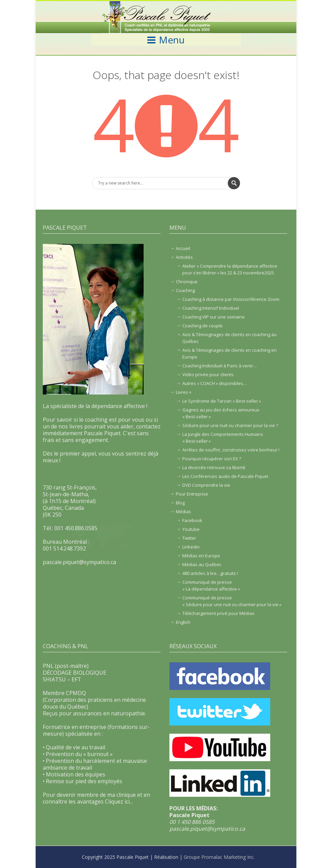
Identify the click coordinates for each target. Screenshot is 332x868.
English (183, 622)
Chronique (187, 282)
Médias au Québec (202, 564)
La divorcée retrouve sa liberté (214, 467)
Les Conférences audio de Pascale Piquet (225, 476)
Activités (184, 257)
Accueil (183, 248)
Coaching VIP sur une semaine (214, 317)
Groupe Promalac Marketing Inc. (219, 857)
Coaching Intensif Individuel (211, 308)
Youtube (191, 529)
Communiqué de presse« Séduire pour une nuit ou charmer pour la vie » (232, 601)
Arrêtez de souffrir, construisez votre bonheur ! (231, 450)
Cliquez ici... (119, 802)
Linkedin (191, 547)
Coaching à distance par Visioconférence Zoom (231, 299)
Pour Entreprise (192, 494)
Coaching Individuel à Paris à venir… (219, 366)
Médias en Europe (201, 556)
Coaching (185, 290)
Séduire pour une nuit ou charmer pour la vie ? (230, 425)
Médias (183, 512)
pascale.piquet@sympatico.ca (207, 829)
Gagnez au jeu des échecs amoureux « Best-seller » (221, 413)
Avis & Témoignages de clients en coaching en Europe (229, 353)
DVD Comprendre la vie (206, 485)
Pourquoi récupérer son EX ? (212, 459)
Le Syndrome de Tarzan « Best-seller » (222, 401)
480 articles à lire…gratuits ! (210, 573)
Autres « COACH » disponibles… (215, 383)
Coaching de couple (202, 326)
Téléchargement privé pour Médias (218, 613)
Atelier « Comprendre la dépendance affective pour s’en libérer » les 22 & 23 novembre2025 (230, 269)
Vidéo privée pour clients (208, 374)
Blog (180, 503)
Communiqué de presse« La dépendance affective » (211, 585)
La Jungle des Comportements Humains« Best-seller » (223, 438)
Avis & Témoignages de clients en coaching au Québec (229, 338)
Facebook (192, 520)
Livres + (184, 392)
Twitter (189, 538)
